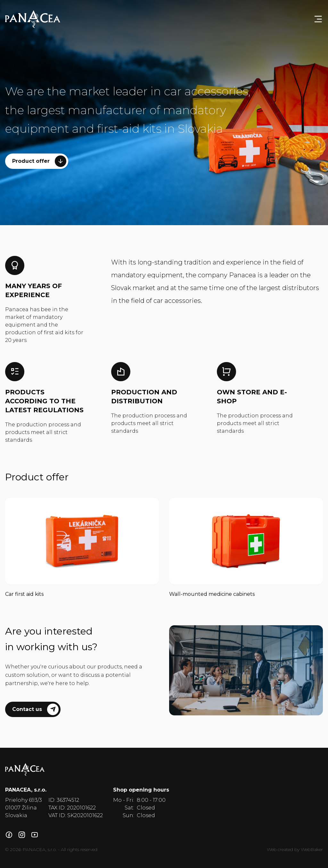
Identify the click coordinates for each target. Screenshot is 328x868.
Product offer (39, 161)
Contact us (35, 709)
